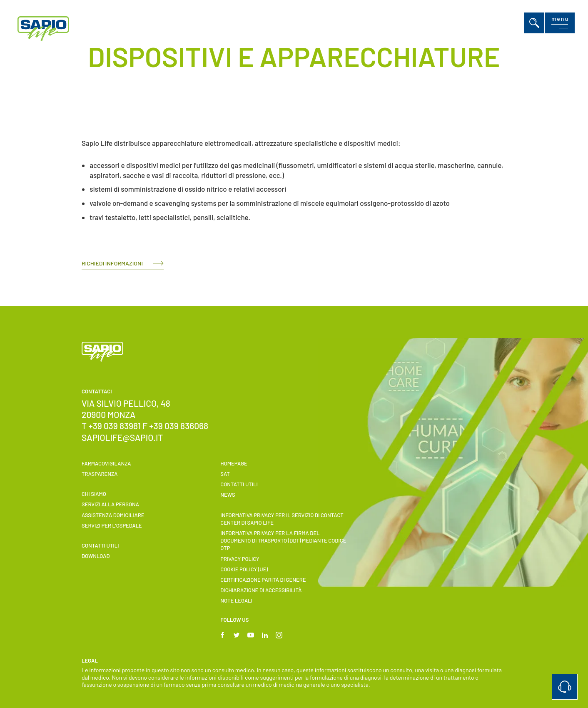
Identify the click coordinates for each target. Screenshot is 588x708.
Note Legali (236, 600)
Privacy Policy (240, 559)
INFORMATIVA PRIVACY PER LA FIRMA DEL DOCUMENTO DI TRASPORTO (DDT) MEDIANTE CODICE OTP (283, 540)
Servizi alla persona (110, 504)
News (228, 495)
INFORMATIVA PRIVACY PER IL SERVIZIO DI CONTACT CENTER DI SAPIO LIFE (282, 519)
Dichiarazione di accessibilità (261, 590)
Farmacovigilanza (106, 463)
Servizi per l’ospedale (112, 525)
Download (96, 556)
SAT (225, 474)
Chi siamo (94, 494)
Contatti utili (100, 545)
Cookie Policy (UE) (244, 569)
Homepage (234, 463)
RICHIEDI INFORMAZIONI (112, 263)
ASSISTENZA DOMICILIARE (113, 515)
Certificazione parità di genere (263, 580)
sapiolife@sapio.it (122, 437)
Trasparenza (100, 474)
